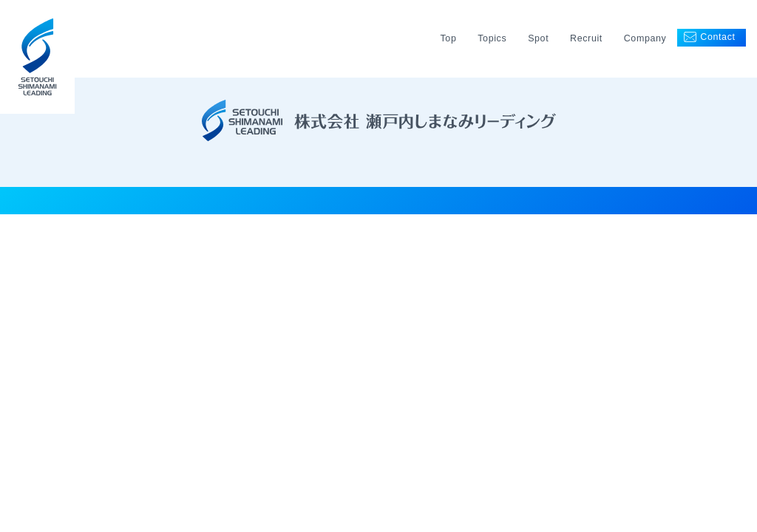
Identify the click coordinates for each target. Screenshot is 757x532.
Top (448, 38)
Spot (538, 38)
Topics (492, 38)
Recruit (586, 38)
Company (645, 38)
